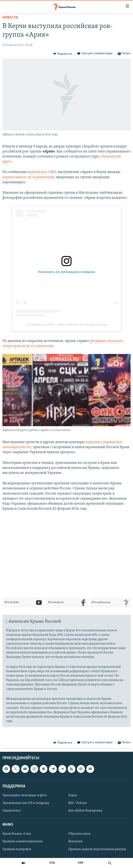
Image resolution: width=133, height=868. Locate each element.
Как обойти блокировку (85, 811)
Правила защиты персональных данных (97, 849)
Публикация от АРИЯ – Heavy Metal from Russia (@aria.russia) (67, 325)
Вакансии (75, 841)
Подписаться (11, 811)
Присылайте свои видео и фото (25, 795)
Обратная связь (79, 834)
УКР (81, 863)
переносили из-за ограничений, (29, 177)
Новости (10, 18)
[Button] (63, 54)
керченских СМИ (42, 172)
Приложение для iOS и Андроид (26, 803)
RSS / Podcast (78, 803)
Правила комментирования (23, 841)
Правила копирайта (17, 849)
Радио (73, 795)
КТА (52, 863)
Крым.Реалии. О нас (17, 834)
